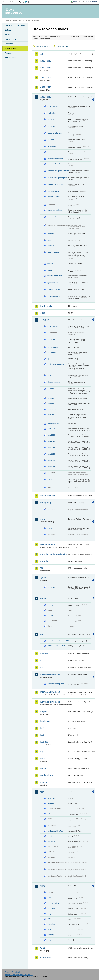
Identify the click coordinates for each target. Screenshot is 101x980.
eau (49, 814)
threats (50, 264)
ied (42, 668)
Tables (8, 34)
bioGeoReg (52, 113)
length (50, 914)
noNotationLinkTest (55, 831)
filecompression (54, 382)
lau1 (42, 728)
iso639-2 (51, 389)
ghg (42, 634)
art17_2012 (46, 87)
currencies (52, 352)
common (45, 320)
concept (51, 605)
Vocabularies (11, 49)
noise (43, 768)
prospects (51, 233)
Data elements (11, 39)
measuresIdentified (55, 159)
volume (50, 940)
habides (44, 654)
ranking (50, 245)
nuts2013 (51, 448)
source (50, 615)
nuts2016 (51, 454)
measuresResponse (55, 184)
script (50, 480)
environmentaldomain (56, 364)
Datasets (9, 30)
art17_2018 (46, 97)
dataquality (46, 503)
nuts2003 (51, 429)
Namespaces (10, 58)
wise (43, 948)
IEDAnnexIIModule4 (50, 702)
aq (41, 54)
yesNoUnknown (54, 296)
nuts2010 (51, 441)
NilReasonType (54, 424)
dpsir (50, 359)
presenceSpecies (54, 217)
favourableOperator (55, 133)
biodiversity (46, 306)
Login (75, 2)
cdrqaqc (51, 119)
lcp (42, 752)
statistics (51, 924)
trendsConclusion (55, 276)
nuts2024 (51, 467)
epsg (49, 375)
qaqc (49, 240)
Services (8, 53)
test (42, 792)
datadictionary (47, 496)
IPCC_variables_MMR (56, 646)
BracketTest (52, 803)
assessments (53, 106)
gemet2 (44, 598)
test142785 (52, 841)
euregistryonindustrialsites (54, 554)
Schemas (9, 44)
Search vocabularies (43, 46)
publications (46, 775)
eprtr (43, 519)
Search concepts (62, 46)
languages (52, 409)
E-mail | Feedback (13, 972)
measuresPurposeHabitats (57, 171)
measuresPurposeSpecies (57, 178)
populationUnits (54, 196)
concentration (53, 903)
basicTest (51, 798)
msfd (43, 759)
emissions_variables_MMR (57, 641)
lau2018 (44, 742)
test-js (50, 836)
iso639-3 (51, 398)
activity (50, 528)
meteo (50, 919)
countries (51, 126)
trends (50, 271)
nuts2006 (51, 435)
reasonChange (53, 252)
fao (42, 568)
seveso (44, 782)
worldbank (46, 958)
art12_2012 (46, 61)
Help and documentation (15, 25)
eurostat (44, 561)
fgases (44, 578)
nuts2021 (51, 460)
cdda (43, 313)
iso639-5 (51, 403)
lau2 (42, 735)
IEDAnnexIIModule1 (50, 674)
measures (51, 152)
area (49, 898)
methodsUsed (53, 191)
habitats (51, 140)
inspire (44, 712)
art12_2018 (46, 68)
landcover (45, 721)
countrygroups (53, 347)
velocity (51, 935)
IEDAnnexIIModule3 (50, 692)
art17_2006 (46, 77)
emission (51, 908)
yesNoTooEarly (54, 289)
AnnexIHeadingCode (56, 684)
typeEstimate (53, 283)
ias (42, 661)
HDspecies (52, 147)
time (49, 929)
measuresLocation (55, 164)
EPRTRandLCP (48, 544)
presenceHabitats (55, 210)
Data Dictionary (25, 20)
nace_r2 (51, 414)
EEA (16, 2)
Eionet (15, 20)
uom (42, 886)
